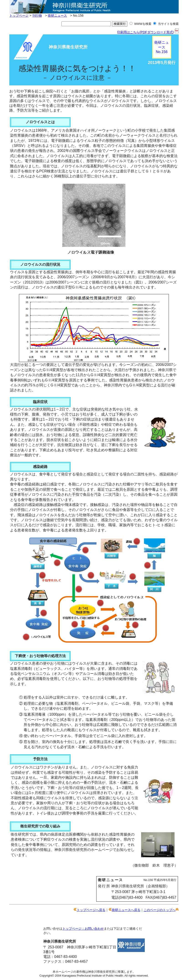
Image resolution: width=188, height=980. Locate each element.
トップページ (19, 15)
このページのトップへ (160, 910)
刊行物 (37, 15)
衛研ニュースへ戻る (126, 910)
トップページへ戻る (91, 910)
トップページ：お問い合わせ (83, 929)
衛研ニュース (57, 15)
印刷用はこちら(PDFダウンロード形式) (148, 32)
